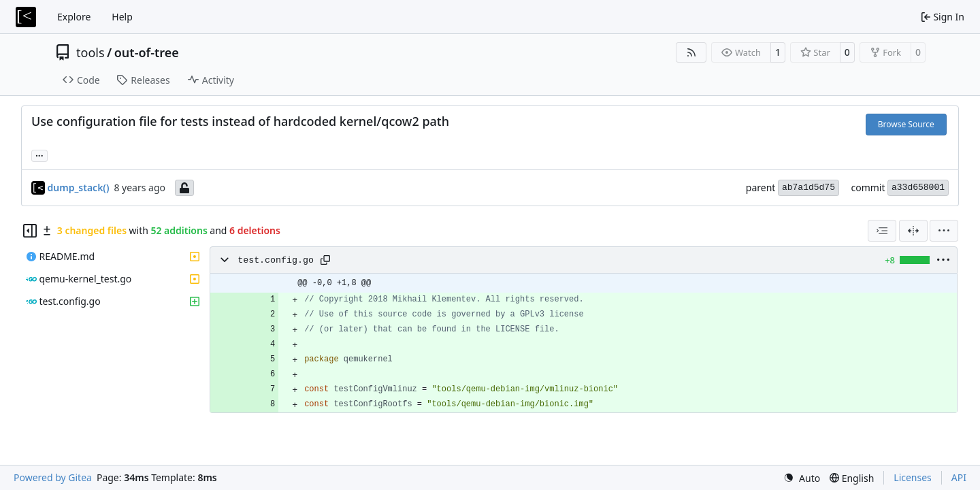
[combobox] (882, 231)
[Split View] (913, 231)
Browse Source (906, 124)
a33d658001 (918, 187)
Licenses (913, 477)
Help (122, 17)
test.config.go (276, 260)
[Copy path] (325, 260)
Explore (74, 17)
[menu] (944, 231)
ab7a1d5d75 (808, 187)
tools (91, 52)
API (959, 477)
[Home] (26, 17)
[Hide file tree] (30, 231)
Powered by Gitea (53, 477)
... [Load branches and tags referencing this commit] (39, 154)
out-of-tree (147, 52)
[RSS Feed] (691, 52)
